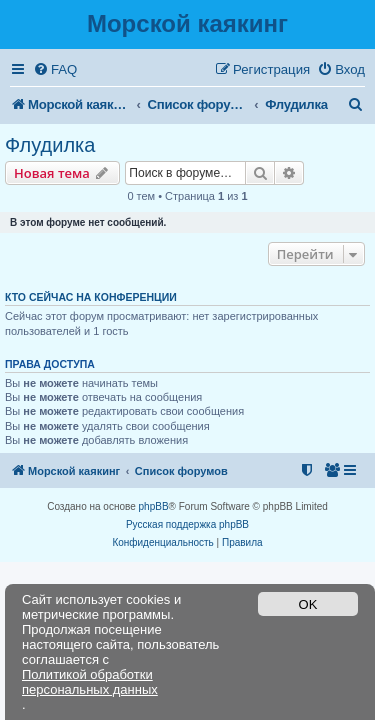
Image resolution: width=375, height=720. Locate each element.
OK (308, 604)
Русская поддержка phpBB (187, 524)
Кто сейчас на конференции (91, 297)
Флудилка (50, 145)
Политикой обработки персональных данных (90, 682)
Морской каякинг (187, 23)
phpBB (154, 506)
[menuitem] (55, 69)
